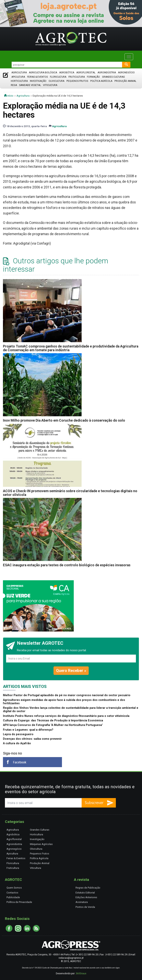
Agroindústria (107, 73)
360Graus (81, 973)
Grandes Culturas (113, 77)
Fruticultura (77, 77)
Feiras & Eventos (37, 77)
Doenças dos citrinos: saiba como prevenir (32, 739)
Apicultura (18, 77)
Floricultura (58, 77)
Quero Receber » (71, 671)
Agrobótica (67, 73)
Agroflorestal (86, 73)
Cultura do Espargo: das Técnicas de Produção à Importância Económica (53, 721)
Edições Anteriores (86, 897)
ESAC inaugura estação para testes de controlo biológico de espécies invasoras (67, 565)
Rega (14, 85)
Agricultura (19, 73)
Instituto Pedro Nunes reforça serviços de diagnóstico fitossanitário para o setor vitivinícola (66, 716)
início (9, 96)
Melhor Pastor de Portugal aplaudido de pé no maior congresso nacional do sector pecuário (67, 695)
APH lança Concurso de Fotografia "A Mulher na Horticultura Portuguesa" (53, 725)
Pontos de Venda (85, 907)
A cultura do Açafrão (17, 743)
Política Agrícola (101, 81)
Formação (93, 77)
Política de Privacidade (19, 902)
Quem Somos (14, 888)
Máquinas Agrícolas (41, 844)
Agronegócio (126, 73)
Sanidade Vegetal (30, 85)
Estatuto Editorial (85, 893)
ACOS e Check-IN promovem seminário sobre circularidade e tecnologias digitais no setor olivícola (70, 493)
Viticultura (50, 85)
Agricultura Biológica (43, 73)
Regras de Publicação (88, 888)
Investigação (38, 81)
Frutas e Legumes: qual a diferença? (28, 730)
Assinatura (82, 902)
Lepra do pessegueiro (18, 734)
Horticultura (19, 81)
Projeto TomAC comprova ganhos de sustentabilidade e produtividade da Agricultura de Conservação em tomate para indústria (71, 348)
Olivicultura (56, 81)
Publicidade (13, 897)
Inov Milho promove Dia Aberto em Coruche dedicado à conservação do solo (64, 420)
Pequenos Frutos (77, 81)
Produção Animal (125, 81)
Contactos (12, 893)
